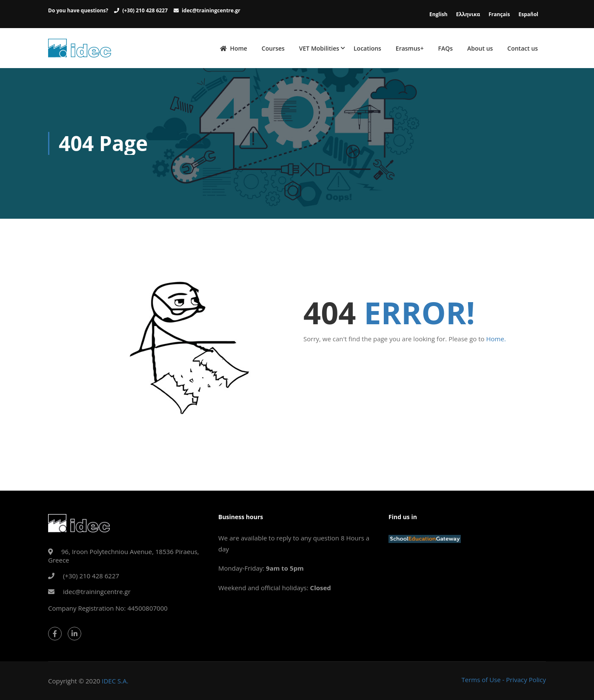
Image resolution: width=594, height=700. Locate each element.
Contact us (523, 48)
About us (480, 48)
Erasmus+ (410, 48)
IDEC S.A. (115, 681)
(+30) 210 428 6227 (145, 10)
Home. (496, 339)
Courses (273, 48)
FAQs (446, 48)
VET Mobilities (319, 48)
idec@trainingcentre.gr (211, 10)
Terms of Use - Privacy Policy (504, 680)
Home (234, 49)
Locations (367, 48)
